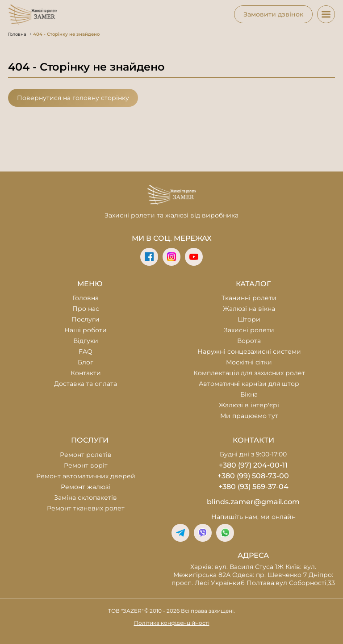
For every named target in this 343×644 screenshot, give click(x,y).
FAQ (86, 351)
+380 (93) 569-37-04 (253, 487)
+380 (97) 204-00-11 (253, 465)
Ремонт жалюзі (86, 487)
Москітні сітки (249, 362)
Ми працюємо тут (249, 416)
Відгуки (86, 341)
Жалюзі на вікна (249, 309)
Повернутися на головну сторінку (73, 98)
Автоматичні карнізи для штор (249, 384)
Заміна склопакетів (86, 498)
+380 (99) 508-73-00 (253, 476)
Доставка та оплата (86, 384)
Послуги (86, 319)
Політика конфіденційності (172, 623)
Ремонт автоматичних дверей (86, 476)
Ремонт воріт (86, 465)
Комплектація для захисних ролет (249, 373)
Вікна (249, 394)
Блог (86, 362)
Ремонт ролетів (86, 455)
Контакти (86, 373)
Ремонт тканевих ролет (86, 508)
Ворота (249, 341)
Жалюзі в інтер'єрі (249, 405)
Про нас (86, 309)
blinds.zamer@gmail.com (253, 502)
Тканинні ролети (249, 298)
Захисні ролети (249, 330)
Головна (86, 298)
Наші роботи (86, 330)
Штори (249, 319)
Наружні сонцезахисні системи (249, 351)
